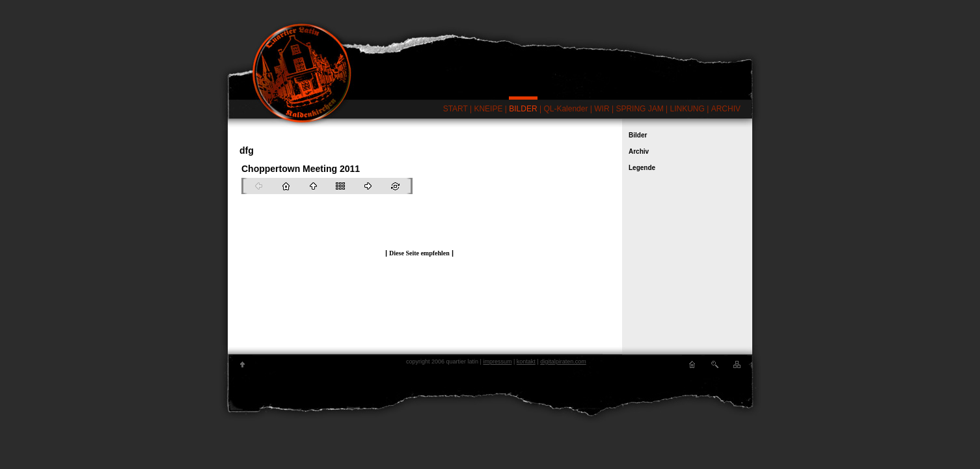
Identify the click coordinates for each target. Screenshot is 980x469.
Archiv (639, 151)
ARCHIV (726, 109)
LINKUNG (687, 109)
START (456, 109)
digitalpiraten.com (563, 362)
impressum (497, 362)
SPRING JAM (639, 109)
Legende (642, 168)
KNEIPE (488, 109)
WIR (602, 109)
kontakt (526, 362)
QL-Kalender (565, 109)
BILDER (523, 109)
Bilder (638, 135)
